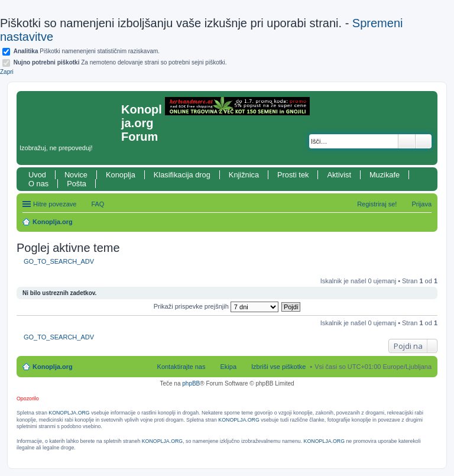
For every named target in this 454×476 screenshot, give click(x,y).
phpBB (191, 383)
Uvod (37, 175)
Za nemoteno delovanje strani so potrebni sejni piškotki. (120, 62)
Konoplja (121, 175)
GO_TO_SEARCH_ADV (59, 261)
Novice (76, 175)
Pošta (77, 184)
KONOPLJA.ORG (69, 413)
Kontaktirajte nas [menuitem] (181, 367)
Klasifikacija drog (182, 175)
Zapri (7, 72)
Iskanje (407, 141)
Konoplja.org (53, 222)
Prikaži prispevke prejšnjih (216, 306)
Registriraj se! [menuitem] (377, 204)
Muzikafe (385, 175)
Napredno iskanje (424, 141)
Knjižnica (244, 175)
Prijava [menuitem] (421, 204)
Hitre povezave (55, 204)
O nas (38, 184)
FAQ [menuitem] (98, 204)
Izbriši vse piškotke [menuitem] (278, 367)
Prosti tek (293, 175)
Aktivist (339, 175)
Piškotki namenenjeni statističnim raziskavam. (87, 51)
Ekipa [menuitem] (228, 367)
